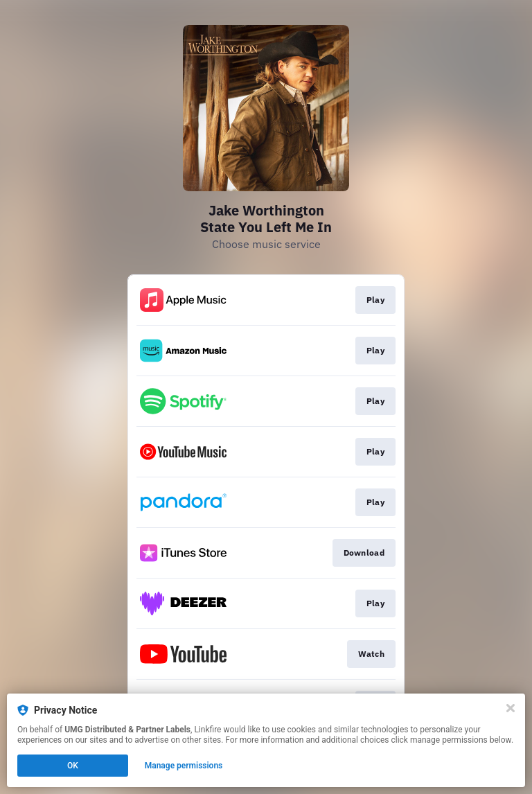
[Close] (511, 708)
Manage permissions (184, 766)
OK (73, 766)
